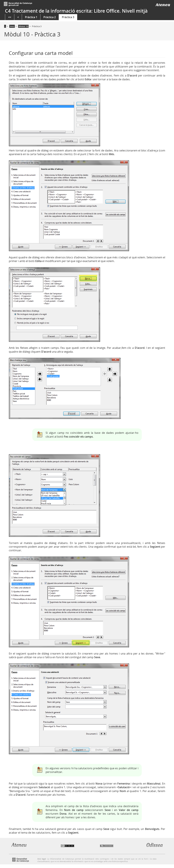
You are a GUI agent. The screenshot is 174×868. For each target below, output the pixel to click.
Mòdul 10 (23, 26)
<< (10, 17)
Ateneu (163, 5)
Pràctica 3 (68, 17)
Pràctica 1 (31, 17)
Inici (12, 26)
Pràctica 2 (50, 17)
